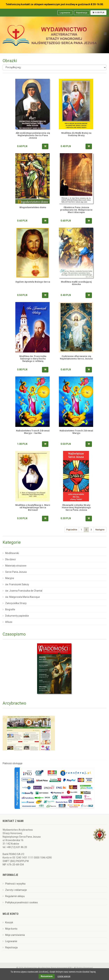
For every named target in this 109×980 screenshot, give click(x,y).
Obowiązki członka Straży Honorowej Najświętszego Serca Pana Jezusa (76, 508)
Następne (100, 530)
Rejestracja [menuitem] (82, 13)
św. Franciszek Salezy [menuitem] (17, 584)
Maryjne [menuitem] (10, 578)
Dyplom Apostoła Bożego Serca (33, 282)
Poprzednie (72, 530)
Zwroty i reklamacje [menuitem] (16, 890)
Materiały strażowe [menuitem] (16, 566)
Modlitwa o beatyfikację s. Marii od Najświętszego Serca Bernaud (33, 508)
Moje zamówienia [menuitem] (15, 935)
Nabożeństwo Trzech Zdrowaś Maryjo (76, 432)
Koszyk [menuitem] (9, 922)
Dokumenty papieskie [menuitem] (17, 616)
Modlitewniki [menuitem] (12, 553)
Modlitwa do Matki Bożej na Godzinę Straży (76, 134)
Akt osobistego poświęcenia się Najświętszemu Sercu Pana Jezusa (33, 136)
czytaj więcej (64, 976)
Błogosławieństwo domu (33, 207)
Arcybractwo (14, 703)
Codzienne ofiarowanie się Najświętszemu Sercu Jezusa (76, 358)
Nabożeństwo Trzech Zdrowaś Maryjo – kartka (33, 432)
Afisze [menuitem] (9, 622)
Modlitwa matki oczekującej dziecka (76, 283)
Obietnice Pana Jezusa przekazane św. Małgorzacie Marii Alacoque (76, 210)
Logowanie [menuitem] (65, 13)
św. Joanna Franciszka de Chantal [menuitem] (24, 591)
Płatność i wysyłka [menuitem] (15, 884)
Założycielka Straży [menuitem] (16, 603)
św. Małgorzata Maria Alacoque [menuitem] (23, 597)
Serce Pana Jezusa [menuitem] (16, 572)
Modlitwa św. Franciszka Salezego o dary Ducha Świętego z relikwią (33, 359)
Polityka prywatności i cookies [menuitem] (22, 902)
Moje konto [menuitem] (11, 929)
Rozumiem (47, 976)
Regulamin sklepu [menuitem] (15, 896)
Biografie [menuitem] (10, 609)
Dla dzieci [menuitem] (10, 559)
